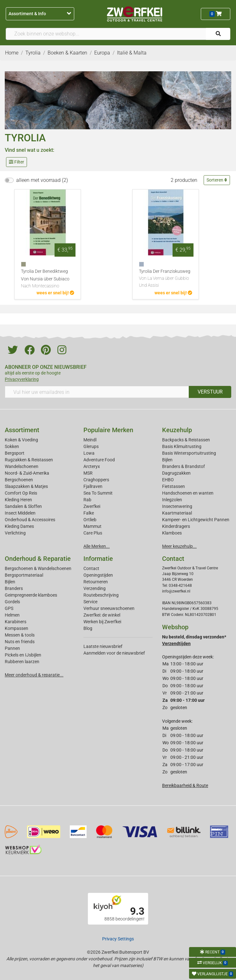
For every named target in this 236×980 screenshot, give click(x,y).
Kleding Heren (18, 500)
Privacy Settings (118, 939)
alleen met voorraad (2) (42, 180)
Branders (14, 588)
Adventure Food (99, 460)
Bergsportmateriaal (24, 575)
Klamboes (172, 533)
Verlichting (15, 533)
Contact (91, 568)
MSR (88, 473)
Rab (87, 500)
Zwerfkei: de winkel (102, 615)
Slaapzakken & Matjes (26, 486)
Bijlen (167, 460)
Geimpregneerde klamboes (31, 595)
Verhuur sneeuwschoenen (109, 608)
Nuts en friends (20, 642)
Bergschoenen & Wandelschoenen (38, 568)
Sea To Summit (98, 493)
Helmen (12, 615)
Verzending (95, 588)
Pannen (12, 648)
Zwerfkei (92, 506)
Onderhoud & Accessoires (30, 520)
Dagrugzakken (176, 473)
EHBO (168, 480)
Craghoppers (96, 480)
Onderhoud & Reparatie (38, 559)
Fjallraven (93, 486)
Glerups (91, 446)
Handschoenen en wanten (188, 493)
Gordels (12, 602)
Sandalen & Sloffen (23, 506)
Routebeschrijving (101, 595)
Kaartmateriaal (177, 513)
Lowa (89, 453)
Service (90, 602)
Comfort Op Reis (21, 493)
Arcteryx (92, 466)
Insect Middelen (20, 513)
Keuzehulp (177, 430)
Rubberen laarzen (22, 662)
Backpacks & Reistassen (186, 440)
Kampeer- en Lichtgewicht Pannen (196, 520)
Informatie (98, 559)
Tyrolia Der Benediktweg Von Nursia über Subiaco (48, 279)
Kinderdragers (176, 526)
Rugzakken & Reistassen (29, 460)
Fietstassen (174, 486)
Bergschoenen (19, 480)
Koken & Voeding (21, 440)
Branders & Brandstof (184, 466)
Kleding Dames (19, 526)
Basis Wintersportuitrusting (189, 453)
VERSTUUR (210, 392)
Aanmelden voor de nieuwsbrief (114, 653)
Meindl (90, 440)
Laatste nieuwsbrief (103, 646)
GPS (9, 608)
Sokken (12, 446)
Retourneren (96, 582)
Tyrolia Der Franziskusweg (166, 279)
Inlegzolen (172, 500)
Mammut (92, 526)
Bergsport (15, 453)
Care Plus (93, 533)
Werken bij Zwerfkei (102, 622)
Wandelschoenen (22, 466)
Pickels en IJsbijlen (23, 655)
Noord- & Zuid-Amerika (27, 473)
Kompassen (16, 628)
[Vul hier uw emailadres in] (97, 392)
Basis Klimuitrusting (182, 446)
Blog (88, 628)
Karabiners (16, 622)
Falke (89, 513)
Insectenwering (177, 506)
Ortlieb (90, 520)
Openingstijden (98, 575)
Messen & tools (20, 635)
